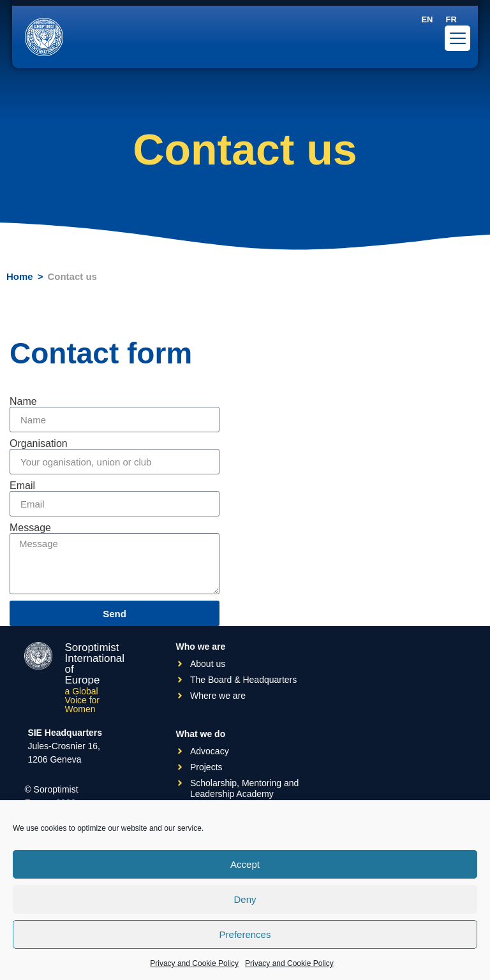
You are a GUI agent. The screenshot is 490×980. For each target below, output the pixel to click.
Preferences (245, 934)
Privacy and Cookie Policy (194, 963)
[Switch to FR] (451, 19)
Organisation (39, 444)
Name (23, 402)
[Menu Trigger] (457, 38)
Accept (245, 864)
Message (30, 528)
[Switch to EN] (427, 19)
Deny (245, 899)
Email (22, 486)
